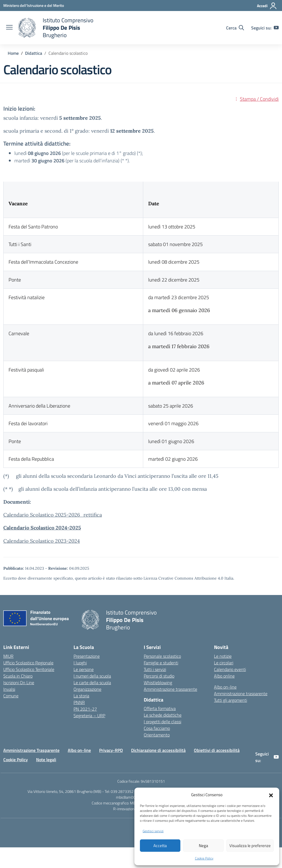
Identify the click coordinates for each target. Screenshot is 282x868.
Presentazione (87, 656)
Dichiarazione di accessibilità (158, 750)
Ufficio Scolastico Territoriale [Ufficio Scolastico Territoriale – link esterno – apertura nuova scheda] (29, 669)
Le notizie (223, 656)
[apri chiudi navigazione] (9, 28)
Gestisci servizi (153, 831)
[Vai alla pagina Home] (13, 53)
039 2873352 (122, 791)
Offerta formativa (160, 708)
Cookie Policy (204, 858)
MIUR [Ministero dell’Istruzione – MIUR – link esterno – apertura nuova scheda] (8, 656)
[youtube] (276, 28)
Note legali (46, 760)
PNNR (79, 702)
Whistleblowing (158, 683)
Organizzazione (87, 689)
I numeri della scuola (92, 676)
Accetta (160, 846)
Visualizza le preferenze (250, 846)
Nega (204, 846)
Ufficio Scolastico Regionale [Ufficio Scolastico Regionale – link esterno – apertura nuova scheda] (28, 663)
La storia (81, 696)
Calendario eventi (230, 669)
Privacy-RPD (111, 750)
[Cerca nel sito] (235, 28)
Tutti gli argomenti (231, 700)
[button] (271, 795)
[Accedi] (267, 6)
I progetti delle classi (162, 722)
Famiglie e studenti (161, 663)
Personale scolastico (162, 656)
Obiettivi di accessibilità (217, 750)
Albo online (224, 676)
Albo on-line (225, 687)
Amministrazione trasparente (170, 689)
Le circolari (224, 663)
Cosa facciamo (157, 728)
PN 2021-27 (85, 709)
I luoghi (80, 663)
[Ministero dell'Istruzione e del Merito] (34, 5)
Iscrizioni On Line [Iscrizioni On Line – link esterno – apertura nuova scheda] (19, 683)
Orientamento (157, 735)
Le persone (84, 669)
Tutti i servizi (155, 669)
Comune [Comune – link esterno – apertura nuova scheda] (11, 696)
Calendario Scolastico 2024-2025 (42, 528)
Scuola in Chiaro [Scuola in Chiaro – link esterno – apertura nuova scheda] (18, 676)
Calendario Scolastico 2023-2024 (42, 541)
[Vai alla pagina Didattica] (34, 53)
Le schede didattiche (163, 715)
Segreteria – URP (89, 716)
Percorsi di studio (159, 676)
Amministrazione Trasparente (31, 750)
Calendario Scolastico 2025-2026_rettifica (53, 515)
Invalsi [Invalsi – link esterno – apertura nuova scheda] (9, 689)
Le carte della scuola (92, 683)
